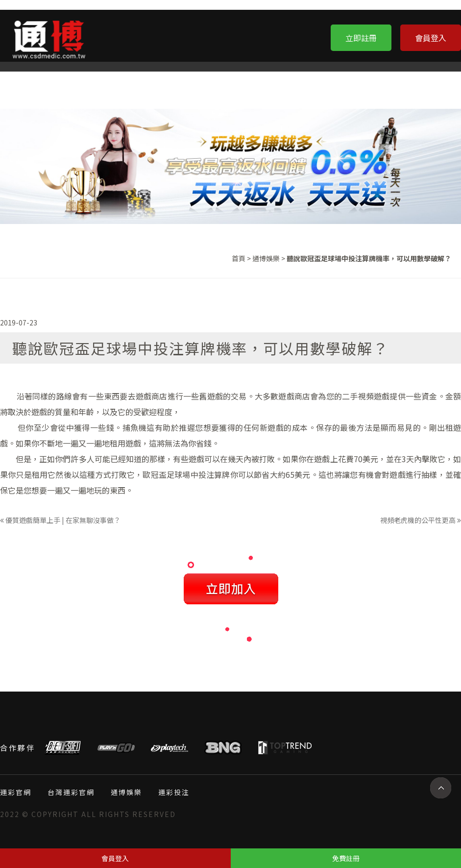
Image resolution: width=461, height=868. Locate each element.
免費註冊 (346, 858)
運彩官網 (16, 792)
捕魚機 (134, 427)
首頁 (239, 258)
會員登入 (431, 38)
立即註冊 (361, 38)
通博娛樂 (266, 258)
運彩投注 (174, 792)
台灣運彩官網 (71, 792)
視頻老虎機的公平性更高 (421, 520)
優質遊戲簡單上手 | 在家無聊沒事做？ (60, 520)
